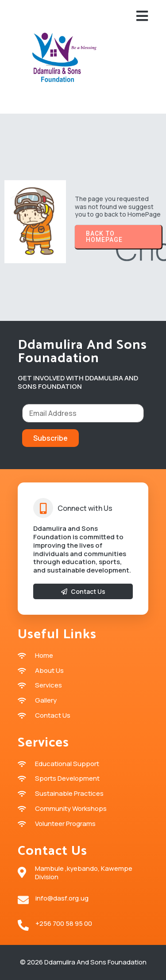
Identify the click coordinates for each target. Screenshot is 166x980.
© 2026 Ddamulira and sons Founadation (83, 962)
